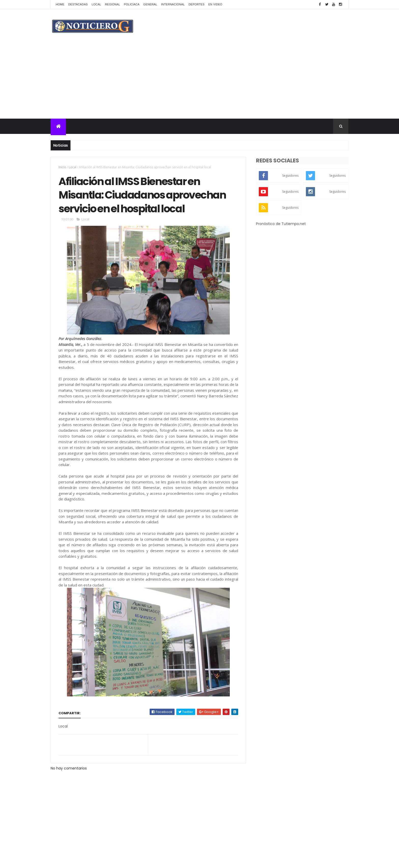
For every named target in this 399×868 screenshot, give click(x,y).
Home (60, 4)
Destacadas (78, 4)
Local (96, 4)
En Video (215, 4)
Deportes (197, 4)
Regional (113, 4)
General (150, 4)
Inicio (62, 167)
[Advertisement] (199, 80)
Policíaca (132, 4)
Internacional (173, 4)
